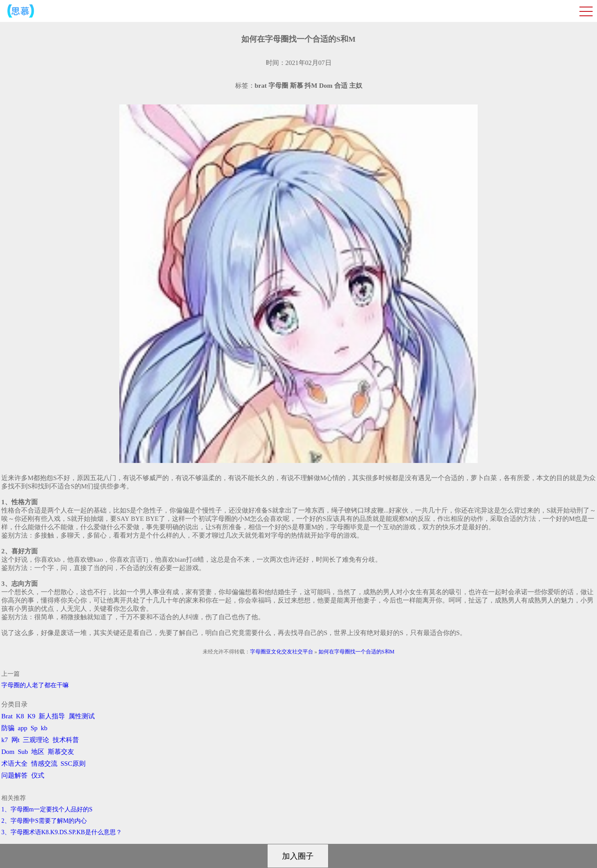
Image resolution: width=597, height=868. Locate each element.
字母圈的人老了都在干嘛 (35, 685)
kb (44, 728)
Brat (7, 716)
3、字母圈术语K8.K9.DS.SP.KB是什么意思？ (62, 832)
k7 (5, 740)
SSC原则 (73, 764)
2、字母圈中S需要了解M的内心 (44, 821)
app (23, 728)
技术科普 (66, 740)
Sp (34, 728)
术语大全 (14, 764)
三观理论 (36, 740)
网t (16, 740)
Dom (8, 752)
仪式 (38, 775)
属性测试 (82, 716)
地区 (38, 752)
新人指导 (52, 716)
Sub (23, 752)
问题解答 (14, 775)
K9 (31, 716)
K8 (20, 716)
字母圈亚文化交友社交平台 (282, 652)
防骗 (8, 728)
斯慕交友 (61, 752)
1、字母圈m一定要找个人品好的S (47, 809)
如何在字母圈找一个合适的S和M (356, 652)
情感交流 (44, 764)
